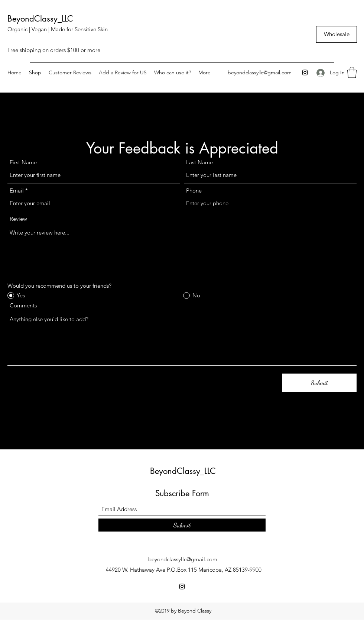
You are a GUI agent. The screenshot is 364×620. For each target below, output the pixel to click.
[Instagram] (305, 72)
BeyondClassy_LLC (40, 19)
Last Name (199, 162)
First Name (23, 162)
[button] (352, 72)
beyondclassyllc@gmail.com (260, 72)
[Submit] (319, 383)
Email (17, 190)
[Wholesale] (337, 34)
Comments (23, 305)
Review (18, 219)
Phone (194, 190)
